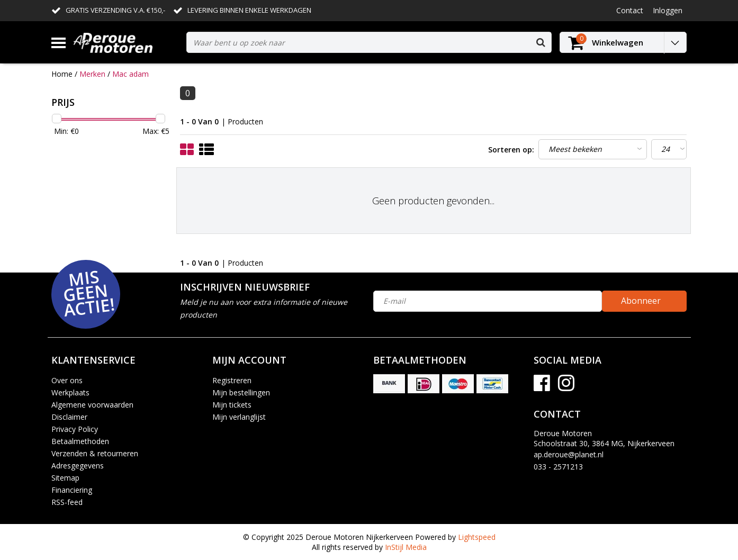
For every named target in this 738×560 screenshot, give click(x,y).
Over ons (67, 380)
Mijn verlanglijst (239, 417)
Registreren (232, 380)
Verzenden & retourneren (95, 453)
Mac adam (130, 74)
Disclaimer (69, 417)
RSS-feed (67, 502)
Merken (92, 74)
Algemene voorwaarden (92, 405)
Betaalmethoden (80, 441)
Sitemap (65, 478)
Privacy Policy (75, 429)
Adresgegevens (78, 466)
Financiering (72, 490)
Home (62, 74)
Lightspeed (477, 537)
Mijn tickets (232, 405)
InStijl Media (406, 547)
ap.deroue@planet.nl (569, 454)
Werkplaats (70, 392)
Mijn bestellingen (241, 392)
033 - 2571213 (558, 467)
